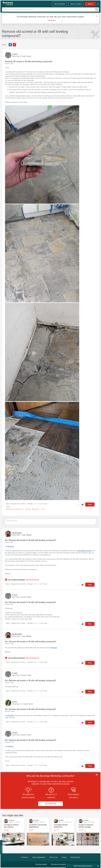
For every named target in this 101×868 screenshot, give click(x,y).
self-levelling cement (84, 551)
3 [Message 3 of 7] (34, 623)
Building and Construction (15, 509)
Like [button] (82, 504)
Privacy (64, 857)
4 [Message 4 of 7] (34, 662)
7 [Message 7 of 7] (34, 765)
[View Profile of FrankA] (15, 54)
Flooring (28, 509)
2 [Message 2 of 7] (34, 584)
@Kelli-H (10, 746)
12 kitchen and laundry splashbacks (38, 826)
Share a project (76, 4)
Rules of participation (39, 857)
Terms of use (53, 857)
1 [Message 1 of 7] (34, 504)
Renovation (36, 509)
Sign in (90, 4)
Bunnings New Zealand (58, 864)
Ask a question (59, 4)
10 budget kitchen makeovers (61, 826)
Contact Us (25, 857)
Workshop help (75, 857)
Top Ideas (7, 830)
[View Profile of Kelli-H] (15, 702)
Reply (90, 504)
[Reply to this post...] (50, 522)
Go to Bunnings (1, 849)
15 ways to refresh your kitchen (11, 826)
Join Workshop (51, 804)
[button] (42, 155)
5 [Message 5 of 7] (34, 691)
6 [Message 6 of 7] (34, 722)
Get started (52, 20)
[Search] (50, 10)
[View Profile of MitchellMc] (18, 533)
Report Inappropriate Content (16, 504)
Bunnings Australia (41, 864)
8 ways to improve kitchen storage (86, 826)
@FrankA (10, 546)
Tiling (43, 509)
